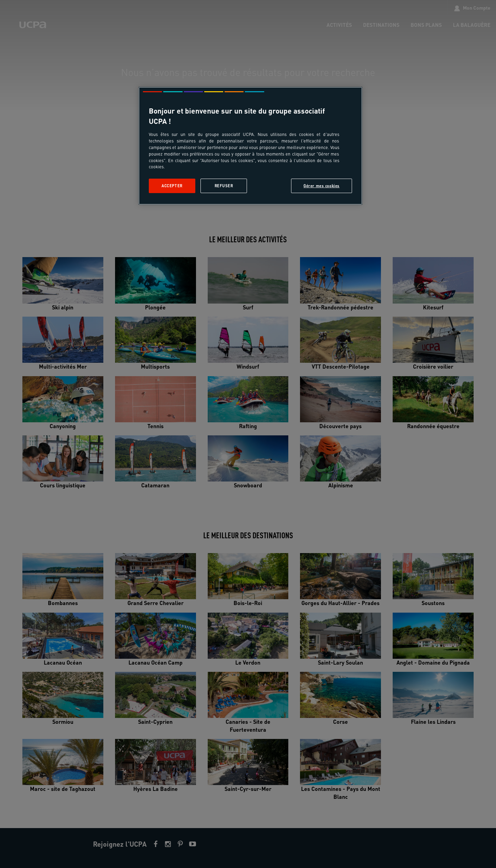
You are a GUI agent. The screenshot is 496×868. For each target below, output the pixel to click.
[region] (250, 146)
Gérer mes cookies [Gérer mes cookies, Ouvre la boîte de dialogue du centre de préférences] (322, 186)
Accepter (172, 186)
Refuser (224, 186)
